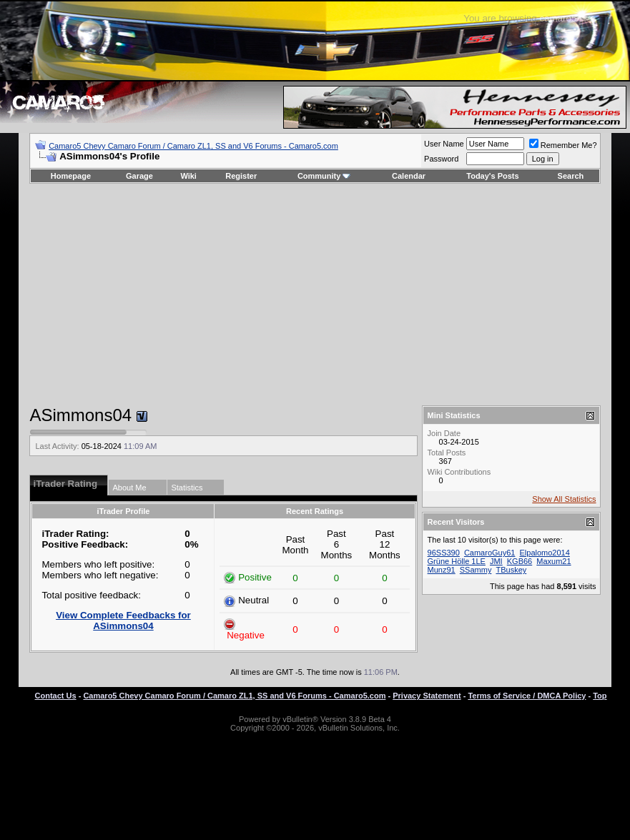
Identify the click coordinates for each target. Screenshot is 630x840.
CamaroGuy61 (490, 553)
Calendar (409, 176)
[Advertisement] (315, 295)
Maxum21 (553, 561)
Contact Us (56, 696)
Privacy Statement (427, 696)
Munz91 (442, 570)
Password (441, 159)
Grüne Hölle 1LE (457, 561)
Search (571, 176)
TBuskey (511, 570)
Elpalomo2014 (545, 553)
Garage (139, 176)
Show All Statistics (564, 499)
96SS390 (444, 553)
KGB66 (520, 561)
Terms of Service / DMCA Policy (527, 696)
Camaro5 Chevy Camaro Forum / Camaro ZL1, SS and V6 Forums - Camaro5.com (193, 146)
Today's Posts (492, 176)
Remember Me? (563, 145)
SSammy (476, 570)
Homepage (71, 176)
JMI (496, 561)
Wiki (188, 176)
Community (324, 176)
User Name (444, 144)
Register (241, 176)
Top (600, 696)
